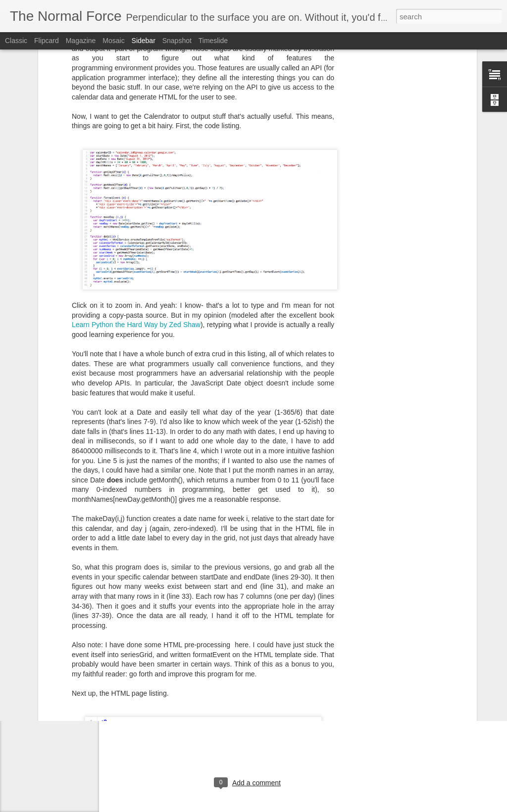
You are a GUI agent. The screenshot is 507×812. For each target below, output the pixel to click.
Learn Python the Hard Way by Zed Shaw (136, 239)
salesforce (287, 678)
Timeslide (213, 41)
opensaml (253, 678)
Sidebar (144, 41)
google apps (215, 678)
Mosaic (113, 41)
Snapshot (177, 41)
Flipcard (47, 41)
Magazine (81, 41)
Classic (16, 41)
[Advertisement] (249, 742)
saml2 (316, 678)
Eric (287, 665)
